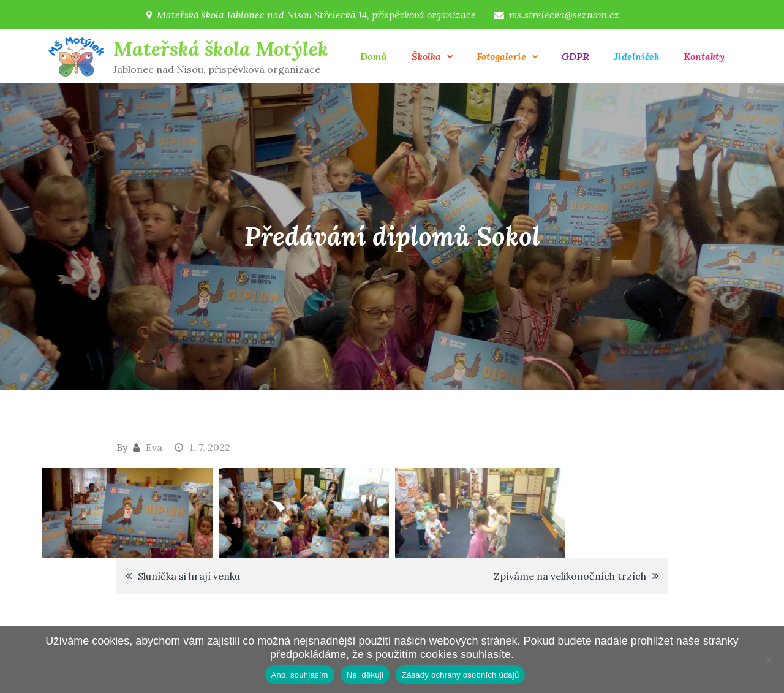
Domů (374, 56)
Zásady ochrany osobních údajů (461, 675)
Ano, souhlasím (300, 675)
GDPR (575, 56)
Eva (154, 447)
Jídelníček (636, 56)
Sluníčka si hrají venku (189, 576)
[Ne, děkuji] (769, 659)
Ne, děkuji (365, 675)
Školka (426, 56)
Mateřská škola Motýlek (221, 49)
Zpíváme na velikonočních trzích (570, 576)
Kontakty (704, 56)
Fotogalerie (501, 56)
